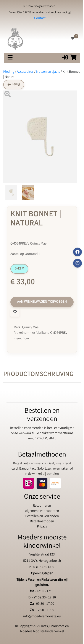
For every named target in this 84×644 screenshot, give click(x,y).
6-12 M (19, 269)
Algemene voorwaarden (42, 511)
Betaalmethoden (42, 522)
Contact (40, 18)
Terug (14, 85)
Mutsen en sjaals (48, 72)
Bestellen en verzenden (42, 516)
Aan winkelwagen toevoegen (42, 302)
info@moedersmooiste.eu (42, 617)
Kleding (9, 72)
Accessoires (25, 72)
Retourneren (42, 506)
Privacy (42, 527)
